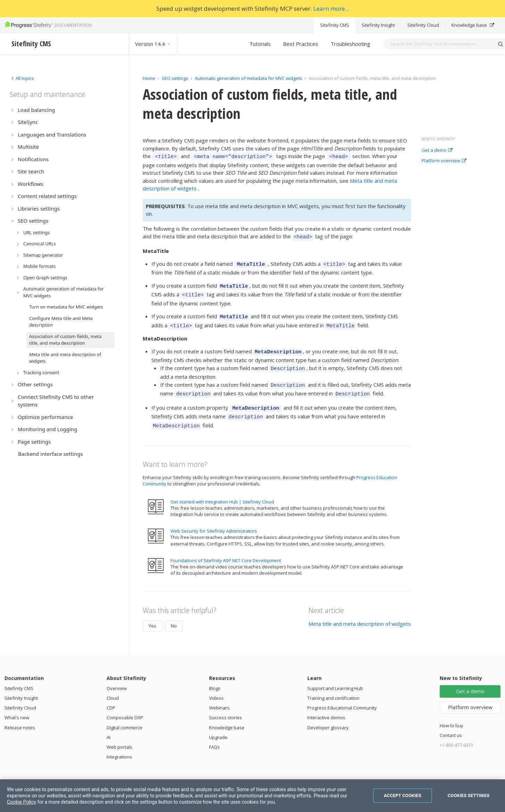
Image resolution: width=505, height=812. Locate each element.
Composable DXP (125, 703)
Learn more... (331, 9)
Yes (152, 611)
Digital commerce (125, 713)
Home (149, 78)
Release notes (20, 713)
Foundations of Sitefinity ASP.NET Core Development (226, 546)
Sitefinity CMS (335, 25)
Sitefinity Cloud (423, 25)
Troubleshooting (350, 44)
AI (109, 723)
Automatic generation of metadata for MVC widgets (249, 78)
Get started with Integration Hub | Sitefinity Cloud (222, 487)
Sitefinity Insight (378, 25)
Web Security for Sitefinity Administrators (214, 516)
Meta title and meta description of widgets (360, 609)
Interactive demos (326, 703)
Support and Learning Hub (335, 674)
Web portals (119, 732)
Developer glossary (328, 713)
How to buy (452, 711)
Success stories (226, 703)
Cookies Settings (469, 795)
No (174, 611)
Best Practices (301, 44)
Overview (117, 674)
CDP (111, 693)
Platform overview (444, 161)
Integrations (119, 742)
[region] (252, 796)
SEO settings (175, 78)
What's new (17, 703)
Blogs (215, 674)
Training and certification (333, 683)
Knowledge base (473, 25)
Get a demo (437, 150)
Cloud (113, 683)
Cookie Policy (22, 802)
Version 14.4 (153, 44)
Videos (216, 683)
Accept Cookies (403, 795)
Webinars (219, 693)
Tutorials (260, 44)
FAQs (214, 732)
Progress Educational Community (342, 693)
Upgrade (218, 723)
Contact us (451, 721)
